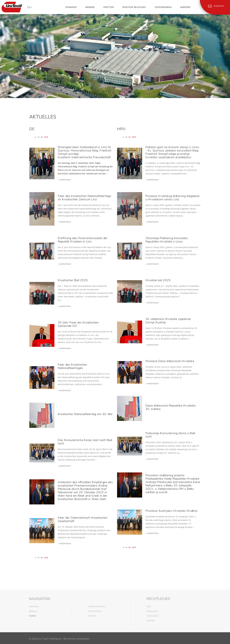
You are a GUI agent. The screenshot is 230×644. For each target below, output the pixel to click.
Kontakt (92, 616)
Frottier (109, 7)
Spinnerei (71, 7)
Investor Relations (134, 7)
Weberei (90, 7)
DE (29, 7)
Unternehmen (163, 7)
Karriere (185, 7)
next (46, 137)
